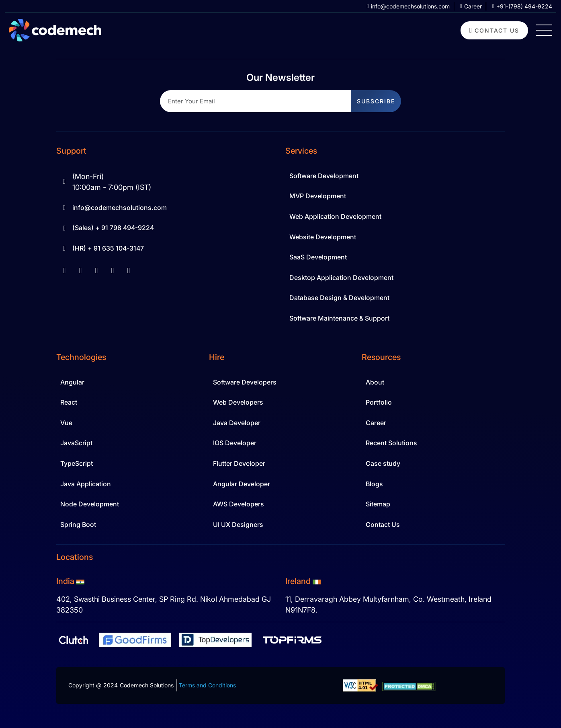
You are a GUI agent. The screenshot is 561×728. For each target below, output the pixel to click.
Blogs (374, 484)
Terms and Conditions (207, 685)
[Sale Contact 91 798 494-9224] (166, 228)
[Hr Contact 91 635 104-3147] (166, 249)
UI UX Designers (238, 524)
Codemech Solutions (147, 685)
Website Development (323, 237)
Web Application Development (335, 216)
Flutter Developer (239, 463)
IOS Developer (235, 443)
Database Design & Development (339, 298)
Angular (72, 382)
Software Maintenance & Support (339, 318)
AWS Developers (239, 504)
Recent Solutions (391, 443)
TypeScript (77, 463)
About (375, 382)
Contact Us (383, 524)
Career (376, 423)
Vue (66, 423)
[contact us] (494, 30)
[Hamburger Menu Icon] (544, 30)
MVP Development (318, 196)
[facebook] (64, 270)
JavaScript (76, 443)
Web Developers (238, 402)
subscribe (376, 101)
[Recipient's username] (256, 101)
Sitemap (378, 504)
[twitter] (129, 270)
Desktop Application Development (341, 278)
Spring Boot (78, 524)
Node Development (90, 504)
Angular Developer (242, 484)
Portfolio (379, 402)
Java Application (86, 484)
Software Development (324, 176)
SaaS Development (318, 257)
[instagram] (113, 270)
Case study (383, 463)
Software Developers (245, 382)
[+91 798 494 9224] (519, 6)
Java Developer (237, 423)
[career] (468, 6)
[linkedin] (80, 270)
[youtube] (96, 270)
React (69, 402)
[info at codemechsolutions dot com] (405, 6)
